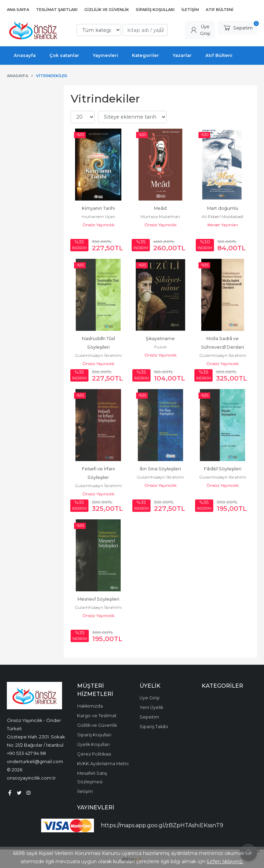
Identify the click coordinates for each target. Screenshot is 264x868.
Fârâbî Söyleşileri (223, 469)
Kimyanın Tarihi (98, 208)
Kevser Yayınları (223, 225)
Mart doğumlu (223, 208)
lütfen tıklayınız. (225, 861)
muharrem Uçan (98, 216)
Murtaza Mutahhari (160, 216)
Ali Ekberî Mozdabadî (223, 216)
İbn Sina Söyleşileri (160, 469)
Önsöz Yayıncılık (98, 225)
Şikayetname (160, 339)
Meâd (160, 208)
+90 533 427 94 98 (26, 753)
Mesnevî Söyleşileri (98, 599)
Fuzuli (160, 347)
